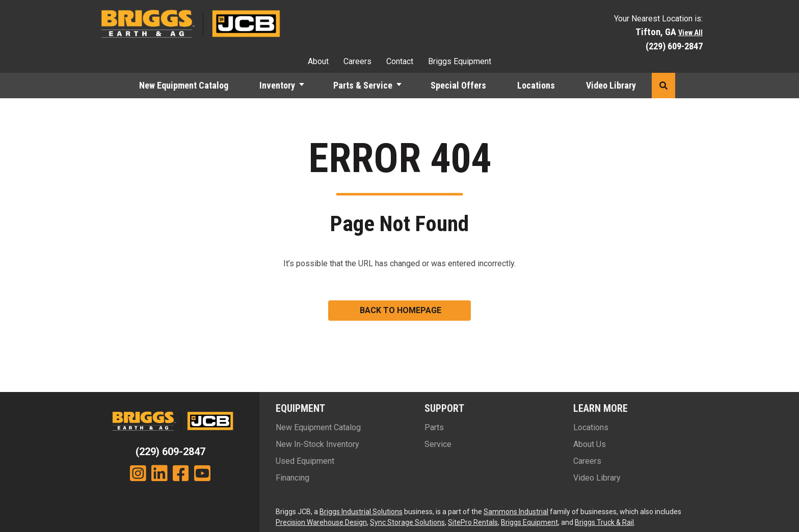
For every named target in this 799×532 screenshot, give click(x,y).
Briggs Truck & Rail (604, 522)
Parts (434, 427)
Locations (536, 85)
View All (690, 33)
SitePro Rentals (473, 522)
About (318, 61)
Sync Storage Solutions (407, 522)
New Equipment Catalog (184, 85)
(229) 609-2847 (674, 46)
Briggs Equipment (460, 61)
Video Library (611, 85)
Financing (292, 478)
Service (438, 444)
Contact (400, 61)
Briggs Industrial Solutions (361, 512)
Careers (357, 61)
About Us (590, 444)
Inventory (277, 85)
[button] (306, 86)
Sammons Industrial (516, 512)
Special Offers (458, 85)
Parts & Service (363, 85)
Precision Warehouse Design (321, 522)
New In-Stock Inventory (317, 444)
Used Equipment (305, 461)
